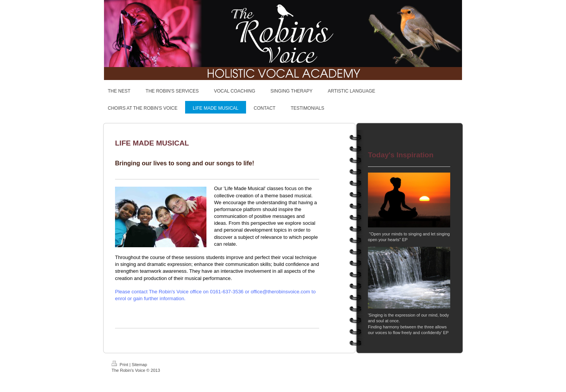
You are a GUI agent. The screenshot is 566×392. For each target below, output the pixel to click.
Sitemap (139, 365)
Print (121, 365)
